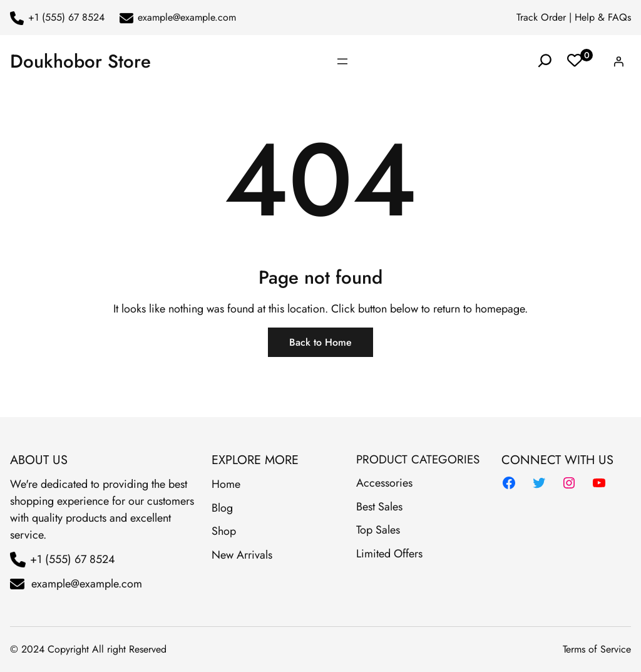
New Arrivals (242, 555)
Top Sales (378, 530)
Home (226, 484)
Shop (224, 531)
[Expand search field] (545, 61)
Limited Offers (389, 554)
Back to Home (320, 342)
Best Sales (379, 507)
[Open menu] (342, 61)
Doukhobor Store (80, 61)
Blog (222, 508)
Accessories (384, 483)
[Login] (618, 61)
